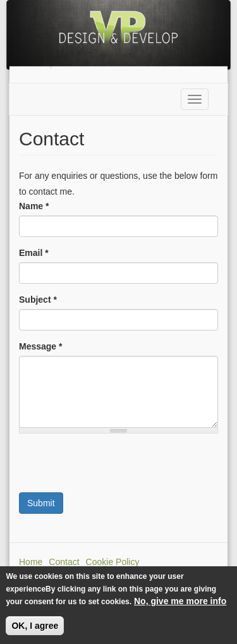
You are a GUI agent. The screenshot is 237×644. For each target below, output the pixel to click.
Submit (41, 503)
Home (31, 562)
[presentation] (115, 468)
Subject (38, 300)
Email (34, 253)
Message (41, 346)
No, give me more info (180, 601)
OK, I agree (35, 626)
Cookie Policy (113, 562)
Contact (64, 562)
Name (34, 206)
